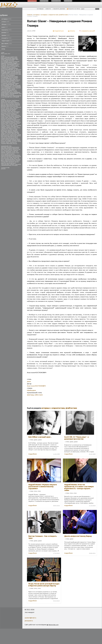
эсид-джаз (18, 164)
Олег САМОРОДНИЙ (15, 86)
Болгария (12, 104)
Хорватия (15, 131)
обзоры (6, 24)
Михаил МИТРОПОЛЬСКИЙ (10, 82)
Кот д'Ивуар (8, 140)
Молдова (14, 120)
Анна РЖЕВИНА (11, 65)
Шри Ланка (4, 137)
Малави (3, 141)
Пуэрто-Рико (4, 124)
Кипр (2, 136)
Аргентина (8, 102)
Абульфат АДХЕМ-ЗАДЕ (11, 57)
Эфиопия (14, 133)
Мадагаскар (13, 136)
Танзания (4, 144)
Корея (3, 116)
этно (9, 54)
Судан (8, 127)
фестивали (7, 43)
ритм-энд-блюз (5, 159)
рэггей (11, 159)
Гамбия (3, 139)
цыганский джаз (11, 163)
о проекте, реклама (59, 9)
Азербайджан (15, 100)
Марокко (3, 120)
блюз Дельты (9, 149)
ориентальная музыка (7, 155)
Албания (10, 137)
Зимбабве (4, 111)
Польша (11, 123)
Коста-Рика (8, 116)
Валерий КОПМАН (13, 69)
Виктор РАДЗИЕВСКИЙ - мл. (8, 70)
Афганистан (4, 103)
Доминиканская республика (9, 110)
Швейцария (11, 132)
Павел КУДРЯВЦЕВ (6, 88)
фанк (7, 162)
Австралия (4, 100)
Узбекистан (4, 130)
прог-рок (4, 157)
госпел (13, 152)
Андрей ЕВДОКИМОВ (7, 63)
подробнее (33, 454)
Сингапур (13, 126)
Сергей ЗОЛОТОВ (6, 89)
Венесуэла (4, 106)
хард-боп (4, 163)
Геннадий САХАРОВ (12, 71)
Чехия (3, 132)
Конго (3, 140)
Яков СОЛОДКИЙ (14, 97)
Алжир (3, 102)
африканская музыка (7, 148)
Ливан (7, 118)
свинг (15, 159)
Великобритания (11, 105)
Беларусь (17, 103)
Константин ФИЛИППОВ (7, 77)
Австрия (9, 100)
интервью (6, 19)
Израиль (9, 111)
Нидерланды (9, 121)
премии (6, 35)
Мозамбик (8, 141)
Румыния (15, 124)
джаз (6, 54)
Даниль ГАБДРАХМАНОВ (15, 96)
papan (3, 57)
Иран (12, 112)
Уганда (15, 129)
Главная (29, 15)
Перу (7, 123)
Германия (18, 107)
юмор (3, 49)
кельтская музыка (16, 156)
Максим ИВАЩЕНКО (10, 80)
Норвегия (13, 122)
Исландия (4, 113)
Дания (16, 108)
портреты (6, 30)
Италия (14, 113)
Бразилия (17, 104)
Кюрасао (7, 136)
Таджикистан (13, 143)
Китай (12, 115)
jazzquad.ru (29, 621)
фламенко (12, 162)
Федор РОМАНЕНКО (15, 92)
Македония (4, 119)
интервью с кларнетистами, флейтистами (54, 15)
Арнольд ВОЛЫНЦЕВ (12, 66)
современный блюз (10, 160)
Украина (10, 130)
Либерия (14, 140)
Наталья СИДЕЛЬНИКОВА (8, 85)
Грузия (12, 108)
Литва (11, 118)
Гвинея (7, 139)
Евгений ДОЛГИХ (13, 74)
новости (48, 9)
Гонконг (3, 108)
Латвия (3, 118)
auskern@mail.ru (30, 618)
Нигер (19, 141)
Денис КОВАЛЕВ (11, 72)
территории (7, 41)
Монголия (14, 141)
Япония (15, 144)
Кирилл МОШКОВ (10, 75)
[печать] (71, 31)
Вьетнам (3, 107)
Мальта (19, 136)
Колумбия (17, 115)
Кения (19, 135)
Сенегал (3, 126)
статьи (5, 22)
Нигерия (3, 121)
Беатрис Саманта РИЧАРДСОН (8, 68)
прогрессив (16, 157)
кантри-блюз (17, 155)
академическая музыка (13, 147)
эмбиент (12, 164)
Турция (11, 129)
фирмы (5, 46)
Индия (14, 111)
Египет (18, 139)
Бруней (8, 138)
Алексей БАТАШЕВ (10, 59)
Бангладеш (11, 103)
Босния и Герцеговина (11, 135)
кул (19, 149)
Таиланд (16, 127)
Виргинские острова (12, 106)
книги (5, 27)
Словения (4, 127)
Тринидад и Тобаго (11, 128)
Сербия (8, 126)
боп (2, 151)
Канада (8, 115)
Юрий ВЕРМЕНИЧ (14, 94)
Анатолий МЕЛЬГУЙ (14, 62)
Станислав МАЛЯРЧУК (7, 91)
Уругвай (15, 130)
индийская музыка (9, 154)
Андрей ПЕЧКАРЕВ (12, 64)
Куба (13, 116)
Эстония (9, 133)
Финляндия (4, 131)
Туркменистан (5, 129)
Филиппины (10, 144)
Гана (11, 107)
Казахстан (8, 114)
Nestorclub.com (54, 625)
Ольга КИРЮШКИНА (6, 87)
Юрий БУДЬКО (5, 94)
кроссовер (9, 157)
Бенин (7, 104)
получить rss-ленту (74, 9)
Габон (7, 107)
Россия (10, 124)
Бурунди (3, 105)
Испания (9, 113)
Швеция (16, 132)
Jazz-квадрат (11, 7)
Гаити (14, 107)
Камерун (3, 115)
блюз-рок (15, 149)
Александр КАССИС (6, 58)
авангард (4, 147)
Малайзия (10, 119)
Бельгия (3, 104)
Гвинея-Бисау (13, 139)
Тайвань (3, 128)
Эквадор (3, 133)
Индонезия (4, 112)
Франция (10, 131)
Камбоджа (14, 114)
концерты (6, 38)
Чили (6, 132)
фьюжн (17, 162)
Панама (3, 123)
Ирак (9, 112)
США (12, 127)
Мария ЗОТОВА (10, 81)
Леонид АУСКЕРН (13, 78)
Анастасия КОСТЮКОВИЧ (7, 61)
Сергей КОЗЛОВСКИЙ (8, 90)
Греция (8, 108)
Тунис (19, 128)
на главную (40, 9)
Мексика (9, 120)
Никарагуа (16, 121)
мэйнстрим (8, 152)
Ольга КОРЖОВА (16, 87)
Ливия (19, 140)
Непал (19, 120)
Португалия (17, 123)
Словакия (18, 126)
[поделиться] (58, 31)
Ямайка (3, 135)
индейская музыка (11, 153)
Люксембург (16, 118)
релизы (5, 33)
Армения (13, 102)
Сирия (7, 143)
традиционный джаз (10, 161)
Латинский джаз (8, 151)
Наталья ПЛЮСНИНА (13, 83)
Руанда (3, 143)
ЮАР (18, 133)
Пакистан (18, 122)
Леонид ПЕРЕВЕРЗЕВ (6, 79)
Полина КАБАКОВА (16, 88)
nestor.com (32, 1)
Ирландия (17, 112)
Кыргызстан (18, 116)
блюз (2, 54)
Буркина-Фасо (14, 138)
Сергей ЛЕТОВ (13, 90)
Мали (15, 119)
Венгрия (18, 105)
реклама (3, 169)
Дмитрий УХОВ (14, 73)
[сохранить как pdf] (87, 31)
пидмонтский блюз (6, 156)
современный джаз (6, 165)
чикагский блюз (5, 164)
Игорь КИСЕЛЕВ (5, 97)
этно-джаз (15, 165)
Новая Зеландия (5, 122)
